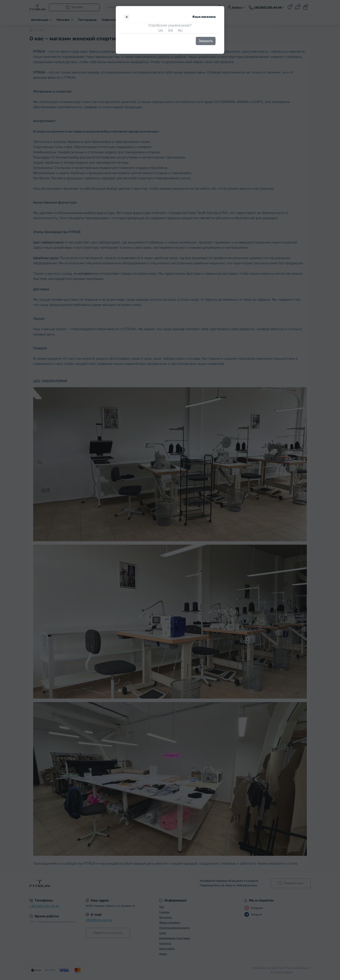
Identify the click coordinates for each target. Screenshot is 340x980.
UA (160, 30)
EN (170, 30)
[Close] (127, 17)
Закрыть (206, 41)
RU (180, 30)
